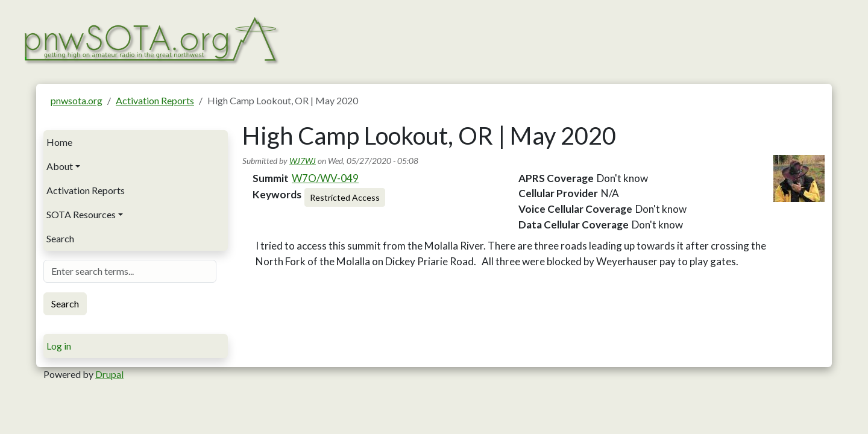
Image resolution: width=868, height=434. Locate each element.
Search (60, 238)
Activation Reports (155, 100)
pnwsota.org (77, 100)
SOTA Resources (81, 214)
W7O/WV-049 (325, 178)
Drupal (109, 374)
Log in (59, 346)
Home (59, 142)
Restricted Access (345, 197)
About (60, 166)
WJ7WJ (303, 161)
